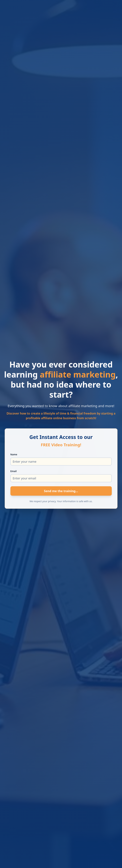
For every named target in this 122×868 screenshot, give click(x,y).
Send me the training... (61, 491)
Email (14, 471)
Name (14, 454)
